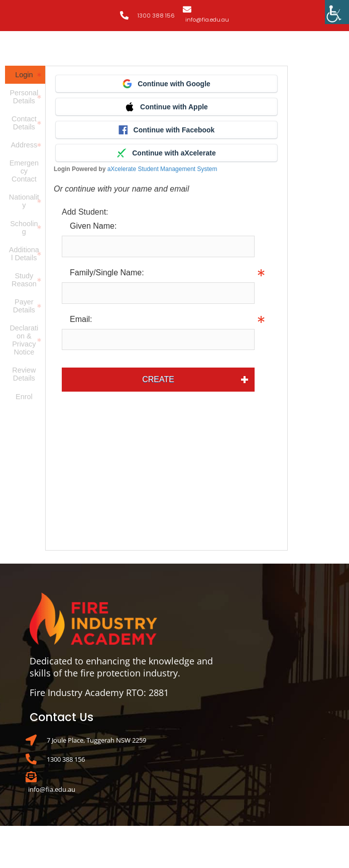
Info (262, 293)
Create (158, 379)
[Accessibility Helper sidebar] (337, 12)
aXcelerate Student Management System (162, 169)
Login (24, 75)
